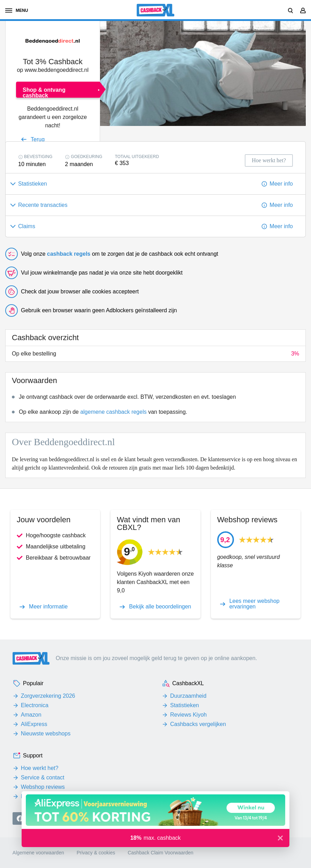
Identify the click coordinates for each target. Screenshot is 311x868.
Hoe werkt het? (40, 768)
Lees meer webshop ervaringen (255, 604)
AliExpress (34, 724)
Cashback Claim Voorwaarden (160, 853)
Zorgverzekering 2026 (48, 696)
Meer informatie (48, 607)
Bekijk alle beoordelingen (160, 607)
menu (17, 10)
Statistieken (185, 705)
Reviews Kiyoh (188, 715)
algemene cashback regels (113, 412)
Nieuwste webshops (46, 734)
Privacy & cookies (96, 853)
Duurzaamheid (188, 696)
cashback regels (69, 254)
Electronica (35, 705)
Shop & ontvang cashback (44, 92)
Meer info (281, 184)
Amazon (31, 715)
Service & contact (43, 777)
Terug (38, 139)
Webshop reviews (43, 787)
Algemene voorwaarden (38, 853)
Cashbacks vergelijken (198, 724)
